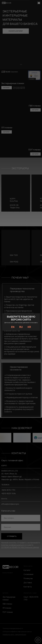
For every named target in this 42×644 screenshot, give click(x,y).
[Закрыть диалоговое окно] (39, 3)
